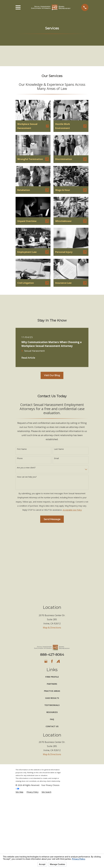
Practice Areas (52, 691)
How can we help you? (27, 477)
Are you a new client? (26, 468)
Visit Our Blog (52, 375)
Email (56, 458)
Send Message (52, 519)
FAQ (52, 719)
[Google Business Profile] (46, 661)
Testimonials (52, 705)
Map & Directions (52, 628)
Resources (52, 712)
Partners (52, 684)
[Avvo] (58, 661)
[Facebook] (52, 661)
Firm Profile (52, 677)
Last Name (59, 449)
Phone (20, 458)
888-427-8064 (52, 655)
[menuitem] (19, 792)
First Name (22, 449)
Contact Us (52, 726)
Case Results (52, 698)
